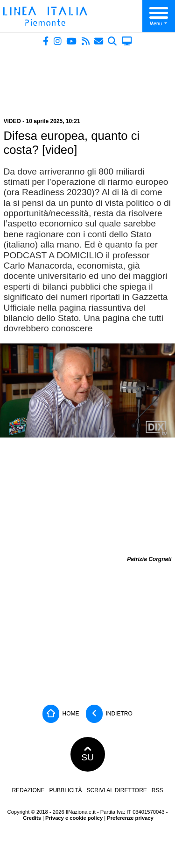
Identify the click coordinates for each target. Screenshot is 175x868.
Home (61, 714)
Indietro (109, 714)
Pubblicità (65, 790)
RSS (157, 790)
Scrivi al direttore (116, 790)
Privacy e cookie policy (74, 818)
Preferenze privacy (130, 818)
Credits (32, 818)
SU (87, 754)
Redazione (28, 790)
